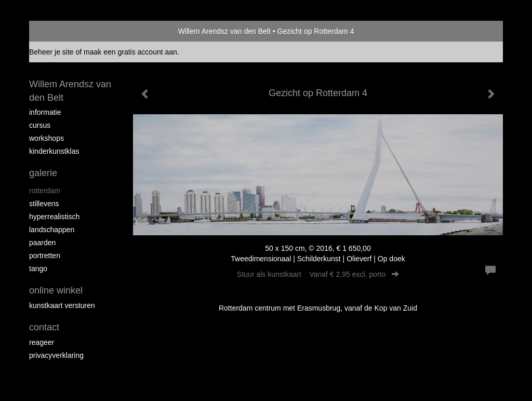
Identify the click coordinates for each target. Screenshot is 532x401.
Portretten (45, 256)
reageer (42, 342)
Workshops (46, 138)
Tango (38, 269)
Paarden (42, 243)
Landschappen (52, 230)
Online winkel (56, 290)
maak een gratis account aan (130, 52)
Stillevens (44, 204)
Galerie (43, 173)
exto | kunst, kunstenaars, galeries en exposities (58, 31)
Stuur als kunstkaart (318, 274)
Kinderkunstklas (54, 151)
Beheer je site (51, 52)
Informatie (45, 112)
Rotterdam (45, 191)
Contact (44, 327)
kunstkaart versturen (62, 305)
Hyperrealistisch (54, 217)
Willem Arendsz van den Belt (224, 31)
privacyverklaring (56, 355)
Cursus (40, 125)
